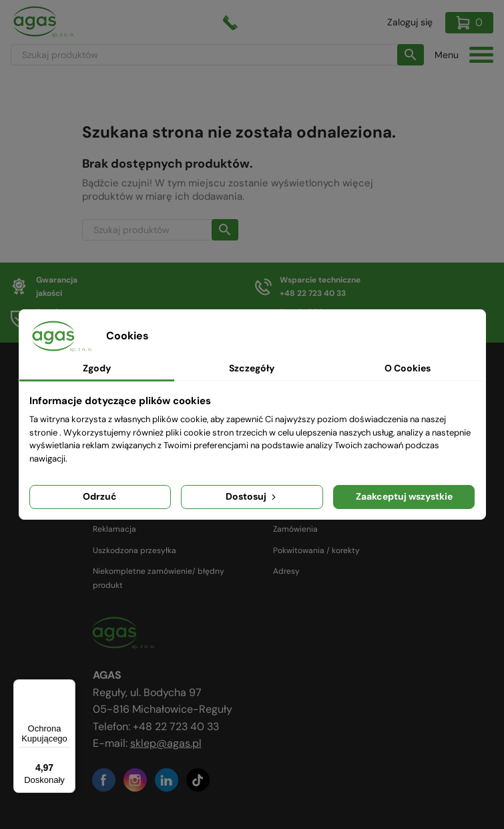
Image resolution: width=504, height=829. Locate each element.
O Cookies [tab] (408, 368)
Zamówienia (295, 529)
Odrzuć (100, 496)
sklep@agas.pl (166, 743)
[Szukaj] (217, 55)
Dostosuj (252, 496)
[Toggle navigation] (481, 55)
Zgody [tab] (97, 368)
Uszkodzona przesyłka (135, 550)
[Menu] (67, 687)
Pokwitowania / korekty (316, 550)
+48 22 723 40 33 (176, 726)
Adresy (286, 571)
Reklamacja (114, 529)
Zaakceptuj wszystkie (404, 496)
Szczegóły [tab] (252, 368)
